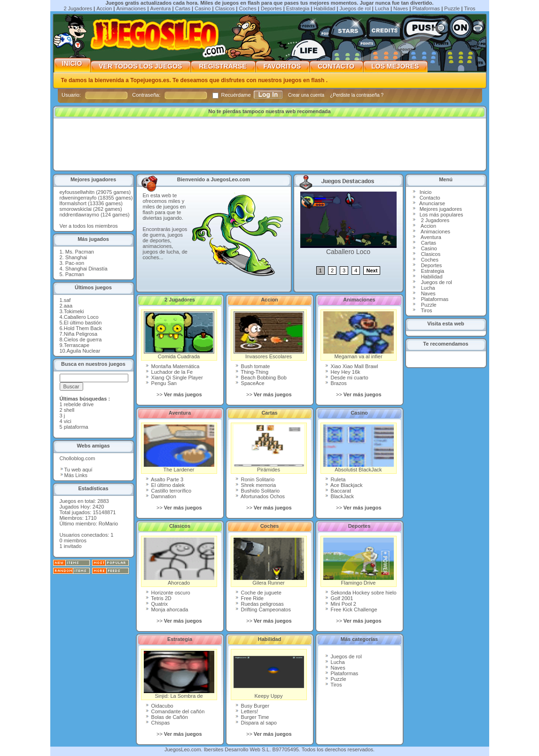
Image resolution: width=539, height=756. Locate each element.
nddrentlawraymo (79, 215)
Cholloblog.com (78, 458)
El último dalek (165, 485)
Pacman (75, 274)
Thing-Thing (252, 372)
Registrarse (223, 66)
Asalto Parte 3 (164, 479)
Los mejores (395, 66)
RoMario (109, 524)
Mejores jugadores (441, 209)
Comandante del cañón (175, 711)
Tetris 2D (158, 598)
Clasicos (225, 8)
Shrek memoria (256, 485)
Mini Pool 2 (340, 604)
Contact (429, 198)
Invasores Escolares (269, 335)
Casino (203, 8)
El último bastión (83, 323)
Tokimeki (74, 311)
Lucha (382, 8)
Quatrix (157, 604)
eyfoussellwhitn (77, 192)
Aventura (161, 8)
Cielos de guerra (83, 339)
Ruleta (335, 479)
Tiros (470, 8)
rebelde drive (79, 404)
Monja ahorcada (167, 609)
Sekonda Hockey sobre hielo (361, 593)
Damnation (161, 496)
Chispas (158, 723)
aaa (68, 306)
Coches (247, 8)
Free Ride (249, 598)
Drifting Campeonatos (263, 609)
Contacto (336, 66)
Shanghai (76, 257)
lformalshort (73, 203)
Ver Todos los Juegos (141, 66)
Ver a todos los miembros (89, 226)
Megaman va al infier (359, 335)
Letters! (247, 711)
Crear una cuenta (307, 95)
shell (69, 410)
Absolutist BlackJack (359, 448)
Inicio (72, 63)
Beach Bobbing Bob (261, 378)
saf (67, 300)
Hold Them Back (83, 328)
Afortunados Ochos (260, 496)
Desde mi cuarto (347, 378)
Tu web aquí (76, 470)
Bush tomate (253, 366)
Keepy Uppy (269, 675)
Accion (104, 8)
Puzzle (452, 8)
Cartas (183, 8)
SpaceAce (250, 383)
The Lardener (179, 448)
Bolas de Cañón (167, 717)
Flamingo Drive (359, 562)
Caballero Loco (81, 317)
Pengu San (161, 383)
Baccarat (338, 491)
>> (179, 394)
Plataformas (426, 8)
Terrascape (77, 345)
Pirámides (269, 448)
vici (68, 421)
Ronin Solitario (255, 479)
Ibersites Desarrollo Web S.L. (238, 749)
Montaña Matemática (172, 366)
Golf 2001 (339, 598)
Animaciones (131, 8)
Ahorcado (179, 562)
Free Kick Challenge (351, 609)
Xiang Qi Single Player (174, 378)
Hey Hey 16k (343, 372)
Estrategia (298, 8)
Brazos (336, 383)
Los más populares (441, 215)
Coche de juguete (258, 593)
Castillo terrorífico (168, 491)
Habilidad (325, 8)
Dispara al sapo (256, 723)
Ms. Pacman (80, 252)
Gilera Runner (269, 562)
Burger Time (252, 717)
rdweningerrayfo (78, 198)
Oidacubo (159, 706)
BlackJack (340, 496)
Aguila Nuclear (84, 351)
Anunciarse (432, 203)
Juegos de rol (355, 8)
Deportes (271, 8)
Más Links (74, 475)
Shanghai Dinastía (86, 269)
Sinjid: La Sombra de (179, 675)
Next (372, 270)
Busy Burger (252, 706)
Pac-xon (75, 263)
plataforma (76, 427)
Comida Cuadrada (179, 335)
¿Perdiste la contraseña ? (357, 95)
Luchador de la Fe (169, 372)
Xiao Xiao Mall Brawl (352, 366)
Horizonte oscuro (168, 593)
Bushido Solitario (258, 491)
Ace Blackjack (344, 485)
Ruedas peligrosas (259, 604)
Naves (401, 8)
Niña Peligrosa (81, 334)
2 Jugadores (78, 8)
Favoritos (283, 66)
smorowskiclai (76, 209)
